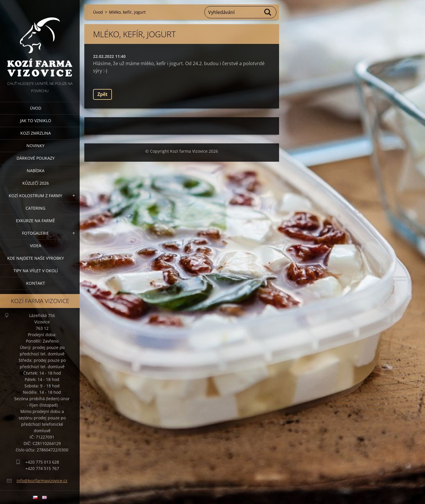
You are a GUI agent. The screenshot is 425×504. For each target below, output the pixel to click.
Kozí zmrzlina (36, 133)
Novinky (35, 146)
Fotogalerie (35, 233)
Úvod (36, 108)
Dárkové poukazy (36, 158)
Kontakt (36, 283)
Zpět (102, 94)
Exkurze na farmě (35, 221)
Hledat (268, 12)
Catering (35, 208)
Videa (36, 246)
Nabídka (36, 171)
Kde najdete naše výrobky (36, 258)
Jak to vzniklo (36, 121)
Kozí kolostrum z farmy (35, 196)
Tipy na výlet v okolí (36, 271)
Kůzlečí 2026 (36, 183)
